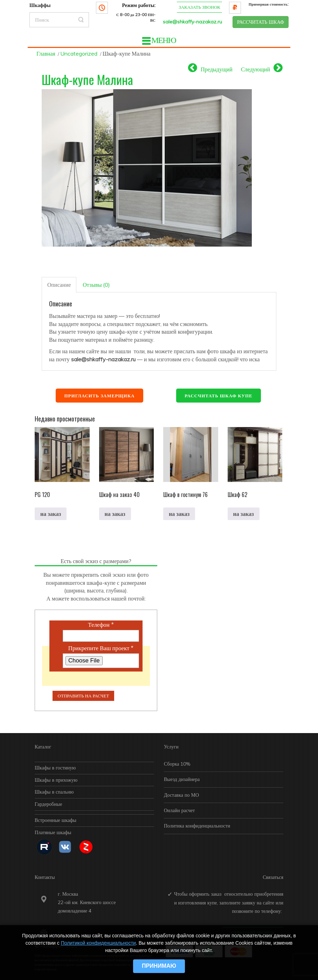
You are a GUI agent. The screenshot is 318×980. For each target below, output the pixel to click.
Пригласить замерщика (99, 396)
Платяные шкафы (53, 832)
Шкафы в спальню (54, 792)
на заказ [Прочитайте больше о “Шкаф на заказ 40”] (115, 514)
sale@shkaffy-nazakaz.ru (192, 22)
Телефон (101, 625)
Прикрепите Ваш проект (101, 648)
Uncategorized (79, 54)
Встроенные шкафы (56, 820)
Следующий (255, 69)
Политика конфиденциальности (197, 826)
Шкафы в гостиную (55, 768)
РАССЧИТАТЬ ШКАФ (261, 22)
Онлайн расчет (179, 810)
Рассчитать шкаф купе (219, 396)
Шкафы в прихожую (56, 780)
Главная (46, 54)
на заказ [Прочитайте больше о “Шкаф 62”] (244, 514)
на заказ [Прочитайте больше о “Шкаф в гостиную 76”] (179, 514)
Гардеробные (48, 804)
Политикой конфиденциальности (98, 943)
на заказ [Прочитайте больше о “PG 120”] (51, 514)
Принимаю (159, 966)
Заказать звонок (199, 7)
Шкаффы (40, 5)
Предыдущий (217, 69)
